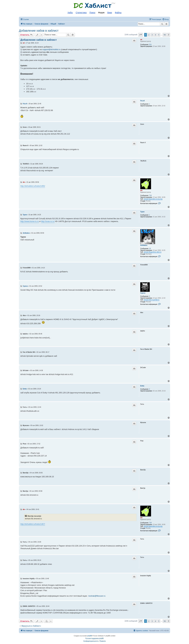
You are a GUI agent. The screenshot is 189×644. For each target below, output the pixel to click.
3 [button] (152, 35)
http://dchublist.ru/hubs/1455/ (33, 186)
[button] (141, 35)
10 (150, 249)
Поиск (92, 13)
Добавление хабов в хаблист (39, 31)
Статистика (81, 13)
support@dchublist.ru (51, 49)
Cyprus (143, 293)
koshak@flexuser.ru (97, 596)
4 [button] (155, 35)
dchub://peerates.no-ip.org (153, 199)
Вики (110, 13)
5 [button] (159, 35)
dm (141, 190)
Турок (142, 212)
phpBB (89, 636)
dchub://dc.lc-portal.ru (152, 300)
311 (150, 45)
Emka (142, 386)
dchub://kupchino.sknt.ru (153, 252)
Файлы (118, 13)
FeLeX (142, 101)
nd (141, 40)
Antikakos (144, 245)
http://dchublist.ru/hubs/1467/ (33, 524)
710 (150, 195)
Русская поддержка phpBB (94, 638)
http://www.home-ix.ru (30, 221)
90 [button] (165, 35)
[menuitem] (165, 19)
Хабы (70, 13)
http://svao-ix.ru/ (48, 221)
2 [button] (149, 35)
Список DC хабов (94, 5)
